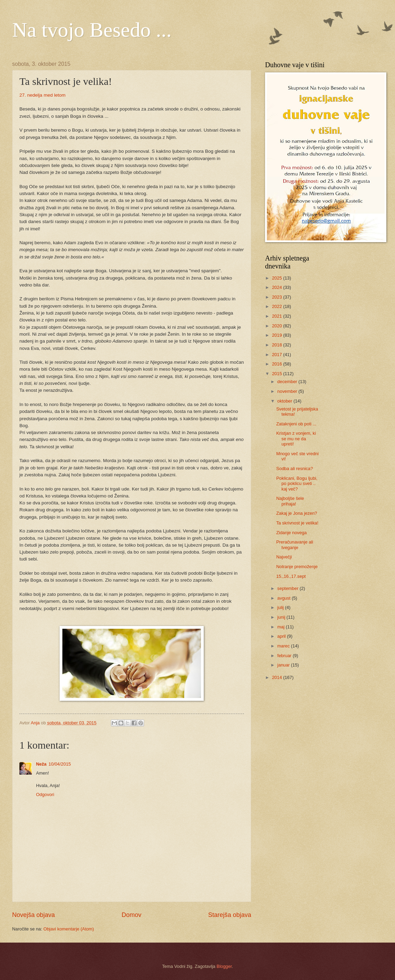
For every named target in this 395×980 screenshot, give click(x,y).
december (288, 382)
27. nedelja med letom (42, 95)
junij (282, 617)
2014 (278, 677)
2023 (278, 297)
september (288, 588)
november (288, 391)
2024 (278, 287)
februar (285, 656)
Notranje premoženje (297, 567)
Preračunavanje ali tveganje (295, 545)
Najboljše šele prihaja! (290, 501)
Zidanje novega (291, 533)
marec (284, 646)
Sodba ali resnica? (295, 469)
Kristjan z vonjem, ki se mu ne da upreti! (296, 439)
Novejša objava (33, 915)
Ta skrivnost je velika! (297, 523)
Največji (284, 557)
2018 (278, 345)
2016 (278, 364)
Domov (131, 915)
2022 (278, 306)
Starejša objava (230, 915)
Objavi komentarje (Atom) (69, 929)
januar (284, 665)
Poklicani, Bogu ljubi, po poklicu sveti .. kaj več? (297, 484)
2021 (278, 316)
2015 (278, 374)
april (282, 636)
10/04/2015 (60, 764)
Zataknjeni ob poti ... (296, 424)
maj (281, 627)
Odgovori (45, 794)
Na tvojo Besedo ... (92, 30)
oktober (285, 401)
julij (281, 607)
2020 (278, 326)
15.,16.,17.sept (291, 576)
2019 (278, 335)
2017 (278, 355)
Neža (41, 764)
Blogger (224, 966)
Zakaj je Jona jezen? (297, 513)
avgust (284, 598)
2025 (278, 278)
